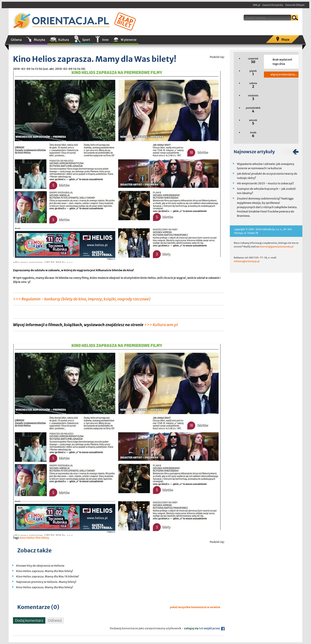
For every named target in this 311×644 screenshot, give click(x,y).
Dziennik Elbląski (295, 5)
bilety (45, 538)
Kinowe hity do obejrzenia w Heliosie (40, 566)
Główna (16, 40)
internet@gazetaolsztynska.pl (276, 247)
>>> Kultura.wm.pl (161, 325)
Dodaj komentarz (29, 620)
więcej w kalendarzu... (284, 74)
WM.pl (257, 5)
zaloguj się (191, 628)
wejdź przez (214, 628)
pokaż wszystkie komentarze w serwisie (195, 607)
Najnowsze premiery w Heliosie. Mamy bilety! (46, 582)
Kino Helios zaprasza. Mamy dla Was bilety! (45, 571)
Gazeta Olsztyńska (273, 5)
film (38, 538)
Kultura (64, 40)
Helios (31, 538)
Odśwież (55, 620)
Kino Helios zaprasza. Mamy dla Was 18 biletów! (48, 576)
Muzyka (40, 40)
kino (23, 538)
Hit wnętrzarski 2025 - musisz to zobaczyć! (265, 183)
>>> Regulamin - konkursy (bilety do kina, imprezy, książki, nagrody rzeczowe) (82, 299)
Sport (86, 40)
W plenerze (129, 40)
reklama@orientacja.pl (247, 261)
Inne (105, 40)
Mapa (285, 40)
